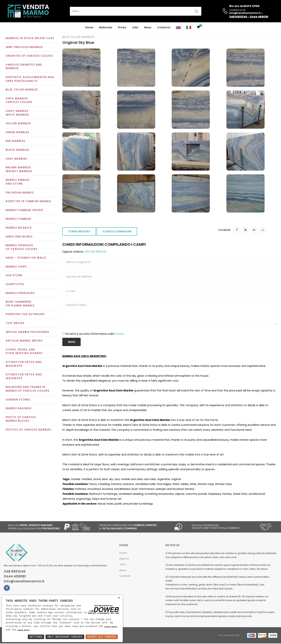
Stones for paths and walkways (24, 364)
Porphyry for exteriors (25, 315)
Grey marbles (16, 159)
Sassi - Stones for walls (26, 258)
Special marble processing (28, 332)
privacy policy (111, 627)
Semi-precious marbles (24, 47)
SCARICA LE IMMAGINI (117, 232)
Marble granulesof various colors (21, 247)
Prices (122, 27)
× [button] (119, 598)
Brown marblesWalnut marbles (19, 170)
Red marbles (15, 141)
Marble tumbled (18, 219)
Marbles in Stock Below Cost (30, 39)
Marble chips (16, 267)
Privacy (119, 334)
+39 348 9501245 (95, 252)
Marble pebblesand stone (18, 182)
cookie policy (23, 630)
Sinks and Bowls (19, 237)
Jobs (135, 27)
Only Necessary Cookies (65, 637)
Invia (72, 342)
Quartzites (15, 285)
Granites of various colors (29, 56)
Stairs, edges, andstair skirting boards (24, 352)
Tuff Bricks (15, 323)
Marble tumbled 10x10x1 (24, 210)
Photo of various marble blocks (21, 419)
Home (89, 27)
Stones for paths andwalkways (24, 377)
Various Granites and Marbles (24, 67)
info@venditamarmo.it (24, 582)
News (148, 27)
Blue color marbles (22, 90)
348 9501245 (238, 17)
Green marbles (17, 133)
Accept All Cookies (102, 637)
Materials (106, 27)
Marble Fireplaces (20, 293)
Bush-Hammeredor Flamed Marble (20, 304)
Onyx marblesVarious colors (19, 101)
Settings (36, 637)
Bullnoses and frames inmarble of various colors (27, 389)
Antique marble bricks (24, 341)
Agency (124, 559)
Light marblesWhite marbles (17, 113)
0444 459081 (259, 17)
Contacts (164, 27)
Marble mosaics (19, 228)
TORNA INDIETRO (79, 232)
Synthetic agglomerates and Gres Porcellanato (30, 79)
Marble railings (19, 409)
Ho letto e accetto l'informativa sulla (95, 334)
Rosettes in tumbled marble (28, 202)
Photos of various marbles (29, 430)
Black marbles (17, 150)
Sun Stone (14, 276)
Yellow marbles (18, 124)
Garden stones (18, 400)
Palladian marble (20, 193)
